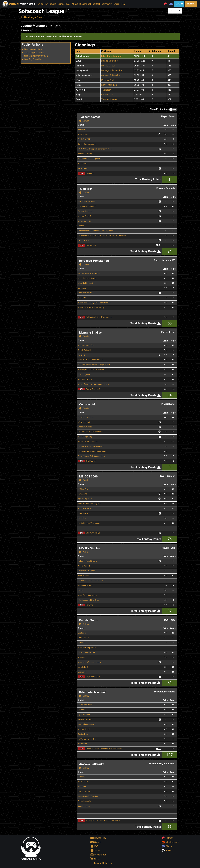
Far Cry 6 (81, 355)
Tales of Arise (83, 576)
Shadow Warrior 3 (85, 427)
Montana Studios (109, 61)
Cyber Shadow (84, 715)
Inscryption (82, 744)
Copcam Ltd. (107, 95)
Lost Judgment (84, 374)
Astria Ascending (85, 154)
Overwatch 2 (91, 245)
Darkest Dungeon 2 (86, 211)
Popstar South (108, 80)
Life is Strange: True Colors (89, 523)
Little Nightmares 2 (86, 283)
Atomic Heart (83, 240)
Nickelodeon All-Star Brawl (89, 600)
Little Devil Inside (85, 293)
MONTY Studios (109, 85)
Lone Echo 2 (83, 667)
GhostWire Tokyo (93, 533)
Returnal (81, 710)
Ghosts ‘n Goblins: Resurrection (91, 446)
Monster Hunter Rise (86, 345)
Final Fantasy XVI (85, 719)
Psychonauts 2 (84, 791)
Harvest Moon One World (88, 441)
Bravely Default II (85, 350)
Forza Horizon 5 (84, 508)
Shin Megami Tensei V (87, 206)
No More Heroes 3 (85, 585)
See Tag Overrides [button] (33, 59)
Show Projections (159, 109)
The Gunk (82, 657)
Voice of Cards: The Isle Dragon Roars (93, 384)
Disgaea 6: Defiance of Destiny (90, 581)
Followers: (26, 30)
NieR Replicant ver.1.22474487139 (91, 370)
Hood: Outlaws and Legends (89, 504)
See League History (34, 49)
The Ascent (83, 163)
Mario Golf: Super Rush (87, 648)
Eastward (82, 672)
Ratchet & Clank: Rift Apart (89, 273)
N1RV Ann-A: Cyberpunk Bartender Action (95, 149)
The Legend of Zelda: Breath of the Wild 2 (103, 821)
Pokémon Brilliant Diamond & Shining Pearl (95, 231)
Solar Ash (82, 288)
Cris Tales (82, 518)
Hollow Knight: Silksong (88, 561)
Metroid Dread (84, 729)
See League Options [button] (34, 53)
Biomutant (82, 786)
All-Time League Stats (31, 17)
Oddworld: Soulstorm (87, 571)
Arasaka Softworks (110, 75)
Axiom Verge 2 (84, 566)
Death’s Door (83, 734)
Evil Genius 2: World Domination (99, 317)
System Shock (84, 806)
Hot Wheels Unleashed (87, 739)
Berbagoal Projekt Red (112, 70)
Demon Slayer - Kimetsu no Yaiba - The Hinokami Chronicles (102, 236)
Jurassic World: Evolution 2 (89, 796)
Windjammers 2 (84, 422)
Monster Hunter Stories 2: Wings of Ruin (94, 365)
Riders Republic (84, 801)
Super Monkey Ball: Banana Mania (91, 456)
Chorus (81, 226)
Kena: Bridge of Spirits (87, 278)
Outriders (82, 643)
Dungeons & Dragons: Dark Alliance (92, 451)
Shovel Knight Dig (85, 437)
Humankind (91, 173)
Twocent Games (109, 99)
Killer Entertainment (112, 56)
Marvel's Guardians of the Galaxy (91, 307)
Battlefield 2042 (84, 139)
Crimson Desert (84, 221)
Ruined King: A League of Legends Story (94, 303)
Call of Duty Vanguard (87, 144)
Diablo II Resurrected (86, 652)
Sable (80, 590)
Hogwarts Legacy (93, 677)
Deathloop (82, 633)
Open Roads (83, 513)
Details (84, 121)
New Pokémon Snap (86, 724)
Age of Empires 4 (93, 389)
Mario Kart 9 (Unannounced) (89, 662)
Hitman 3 (82, 777)
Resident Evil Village (86, 417)
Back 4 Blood (83, 638)
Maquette (82, 298)
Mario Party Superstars (87, 595)
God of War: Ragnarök (87, 201)
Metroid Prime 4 (84, 216)
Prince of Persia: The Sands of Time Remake (104, 749)
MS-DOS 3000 (108, 66)
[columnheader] (142, 51)
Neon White (83, 168)
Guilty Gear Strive (85, 705)
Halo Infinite (83, 782)
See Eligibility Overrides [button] (36, 56)
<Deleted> (106, 90)
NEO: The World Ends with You (90, 360)
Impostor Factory (85, 379)
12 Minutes (82, 130)
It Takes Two (83, 489)
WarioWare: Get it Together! (89, 159)
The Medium (83, 134)
